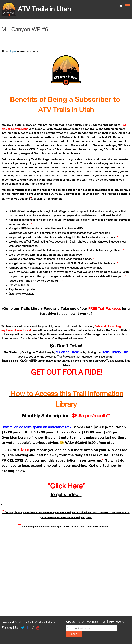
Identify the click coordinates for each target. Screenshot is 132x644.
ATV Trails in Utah (36, 9)
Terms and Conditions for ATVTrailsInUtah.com (29, 622)
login (13, 51)
